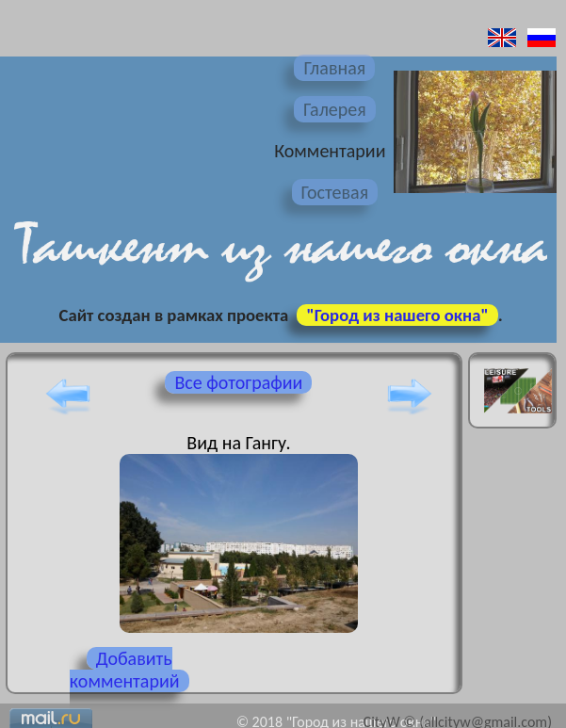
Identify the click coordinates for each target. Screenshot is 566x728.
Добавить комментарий (125, 670)
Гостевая (335, 192)
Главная (334, 68)
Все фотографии (238, 382)
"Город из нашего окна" (397, 315)
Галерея (335, 109)
